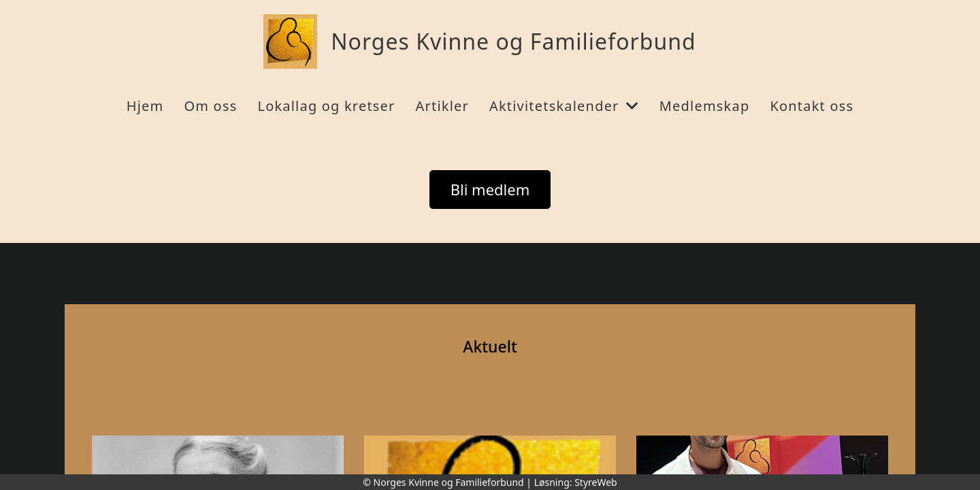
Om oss (210, 106)
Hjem (145, 106)
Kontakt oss (812, 106)
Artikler (442, 106)
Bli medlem (490, 189)
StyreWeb (596, 482)
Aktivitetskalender (564, 106)
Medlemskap (705, 106)
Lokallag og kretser (326, 106)
